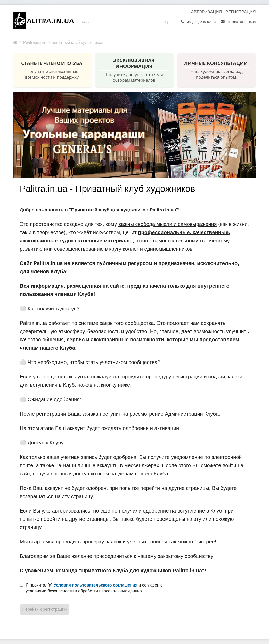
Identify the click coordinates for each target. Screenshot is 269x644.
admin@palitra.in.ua (238, 22)
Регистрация (241, 12)
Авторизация (206, 12)
